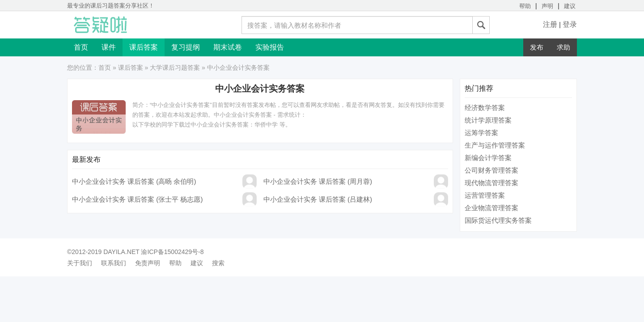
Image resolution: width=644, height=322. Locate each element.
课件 (109, 47)
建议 (570, 6)
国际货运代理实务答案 (498, 220)
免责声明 (148, 263)
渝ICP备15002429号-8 (172, 252)
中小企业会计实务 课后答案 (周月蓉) (318, 181)
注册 (550, 24)
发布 (537, 47)
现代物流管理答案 (491, 183)
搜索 (218, 263)
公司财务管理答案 (491, 170)
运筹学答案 (481, 133)
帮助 (525, 6)
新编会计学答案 (488, 158)
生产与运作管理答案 (495, 145)
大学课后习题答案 (175, 68)
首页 (81, 47)
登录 (570, 24)
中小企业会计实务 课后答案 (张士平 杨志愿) (138, 199)
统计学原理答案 (488, 120)
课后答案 (144, 47)
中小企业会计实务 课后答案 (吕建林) (318, 199)
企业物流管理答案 (491, 208)
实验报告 (270, 47)
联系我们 (114, 263)
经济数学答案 (485, 108)
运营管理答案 (485, 195)
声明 (547, 6)
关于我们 (80, 263)
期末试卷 (228, 47)
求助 (563, 47)
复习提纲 (186, 47)
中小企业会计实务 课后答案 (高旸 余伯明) (134, 181)
